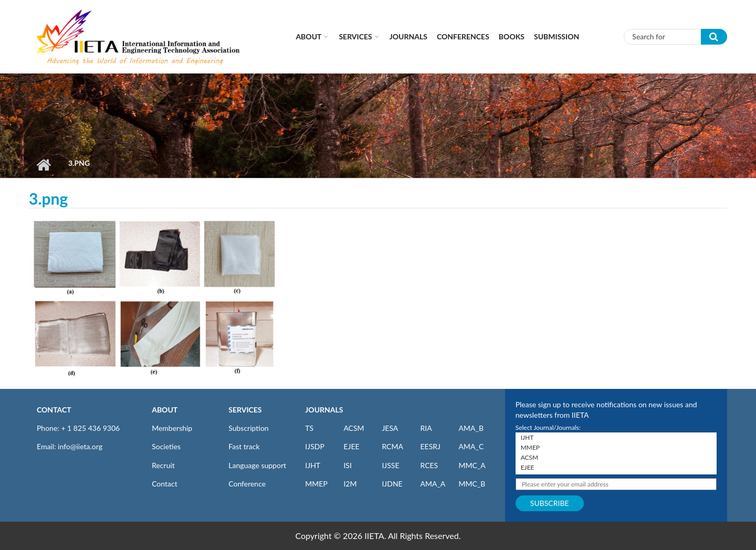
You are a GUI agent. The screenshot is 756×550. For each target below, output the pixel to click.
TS (309, 428)
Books (512, 36)
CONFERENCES (463, 36)
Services (355, 36)
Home (43, 165)
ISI (347, 465)
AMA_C (471, 446)
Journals (408, 36)
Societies (166, 446)
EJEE (351, 446)
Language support (257, 465)
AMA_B (471, 428)
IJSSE (390, 465)
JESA (390, 428)
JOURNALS (324, 410)
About (308, 36)
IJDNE (392, 484)
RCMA (392, 446)
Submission (556, 36)
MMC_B (472, 484)
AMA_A (433, 484)
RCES (429, 465)
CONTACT (54, 410)
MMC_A (472, 465)
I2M (350, 484)
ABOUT (165, 410)
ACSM (354, 428)
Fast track (244, 446)
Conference (247, 484)
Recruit (163, 465)
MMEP (316, 484)
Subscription (248, 428)
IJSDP (314, 446)
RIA (426, 428)
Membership (172, 428)
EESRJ (430, 446)
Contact (165, 484)
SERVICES (245, 410)
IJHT (313, 465)
